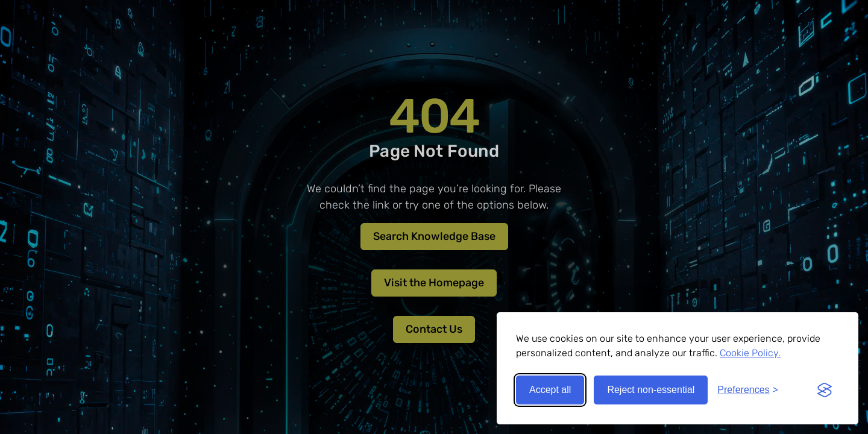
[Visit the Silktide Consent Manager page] (825, 390)
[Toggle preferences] (748, 390)
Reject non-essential (651, 390)
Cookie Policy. (750, 353)
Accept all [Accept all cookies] (550, 390)
